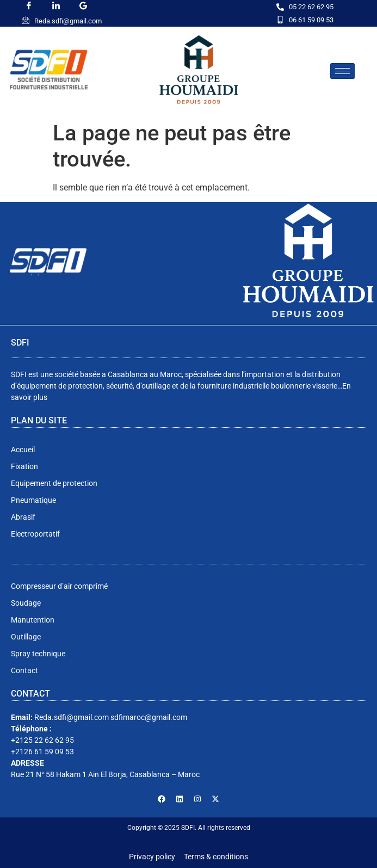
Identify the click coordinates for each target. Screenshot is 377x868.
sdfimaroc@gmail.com (149, 717)
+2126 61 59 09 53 (42, 752)
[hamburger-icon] (342, 71)
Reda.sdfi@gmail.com (68, 21)
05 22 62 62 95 (311, 7)
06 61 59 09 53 (311, 20)
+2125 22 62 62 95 (42, 740)
